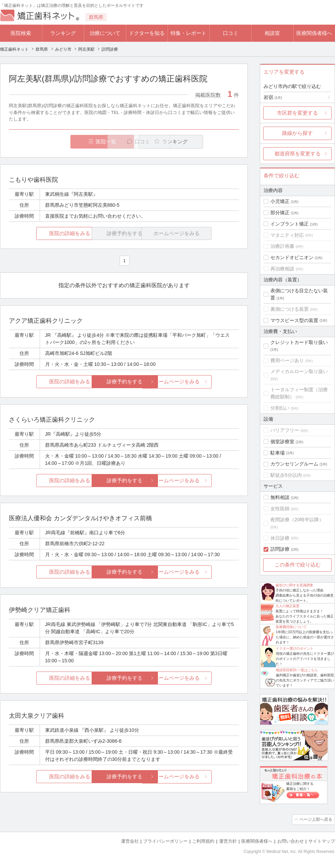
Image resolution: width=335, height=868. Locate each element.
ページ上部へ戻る (316, 819)
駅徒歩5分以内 (286, 475)
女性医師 (280, 509)
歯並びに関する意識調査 (294, 585)
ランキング (63, 33)
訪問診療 (280, 549)
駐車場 (278, 453)
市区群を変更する (297, 113)
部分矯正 (280, 213)
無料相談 (280, 497)
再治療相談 (282, 269)
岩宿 (273, 97)
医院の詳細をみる (47, 233)
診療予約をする (124, 382)
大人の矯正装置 (287, 606)
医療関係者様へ (314, 33)
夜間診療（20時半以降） (297, 520)
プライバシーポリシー (165, 841)
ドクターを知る (147, 33)
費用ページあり (287, 360)
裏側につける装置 (290, 309)
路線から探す (297, 133)
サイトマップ (322, 841)
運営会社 (130, 841)
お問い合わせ (291, 841)
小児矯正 (280, 201)
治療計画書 (282, 246)
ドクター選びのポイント (295, 648)
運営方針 (228, 841)
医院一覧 (56, 142)
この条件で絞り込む (298, 565)
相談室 (272, 33)
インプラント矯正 (290, 224)
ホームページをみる (201, 382)
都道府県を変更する (298, 154)
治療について (105, 33)
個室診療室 (282, 442)
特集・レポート (189, 33)
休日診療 (280, 538)
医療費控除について (291, 627)
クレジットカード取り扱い (299, 342)
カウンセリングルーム (294, 464)
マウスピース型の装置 (294, 320)
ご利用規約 (203, 841)
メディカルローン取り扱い (299, 371)
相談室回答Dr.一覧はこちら (297, 670)
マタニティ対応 (287, 235)
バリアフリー (285, 430)
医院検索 (21, 33)
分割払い (280, 408)
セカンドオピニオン (292, 257)
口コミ (231, 33)
